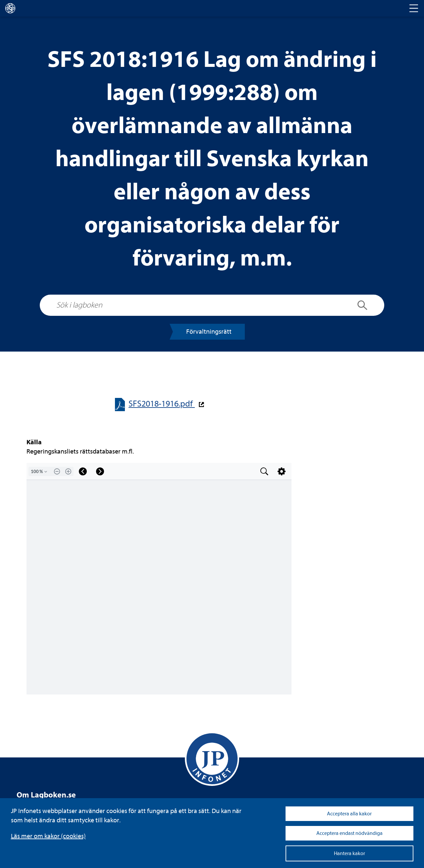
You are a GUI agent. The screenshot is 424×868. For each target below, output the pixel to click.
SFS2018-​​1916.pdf (162, 404)
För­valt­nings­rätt (209, 332)
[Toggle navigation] (414, 8)
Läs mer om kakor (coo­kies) (48, 836)
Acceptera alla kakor (349, 814)
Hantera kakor (349, 853)
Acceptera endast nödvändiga (349, 833)
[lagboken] (10, 8)
